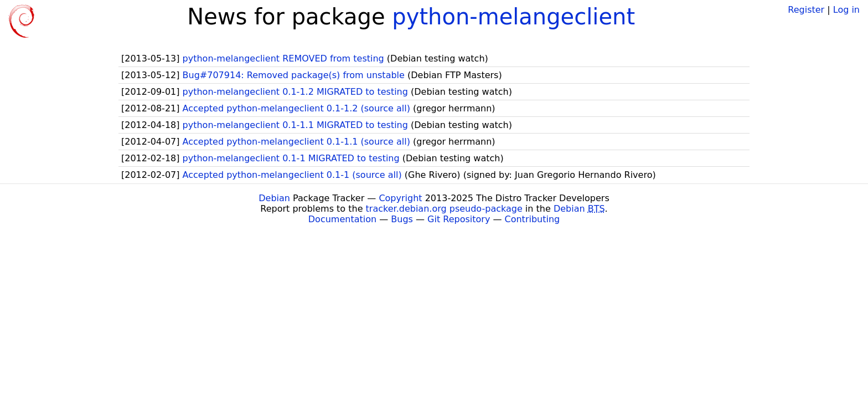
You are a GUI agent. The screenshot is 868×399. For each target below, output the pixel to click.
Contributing (533, 219)
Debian (274, 198)
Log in (846, 10)
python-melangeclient (513, 17)
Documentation (342, 219)
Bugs (402, 219)
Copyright (400, 198)
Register (806, 10)
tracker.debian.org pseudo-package (444, 209)
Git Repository (459, 219)
